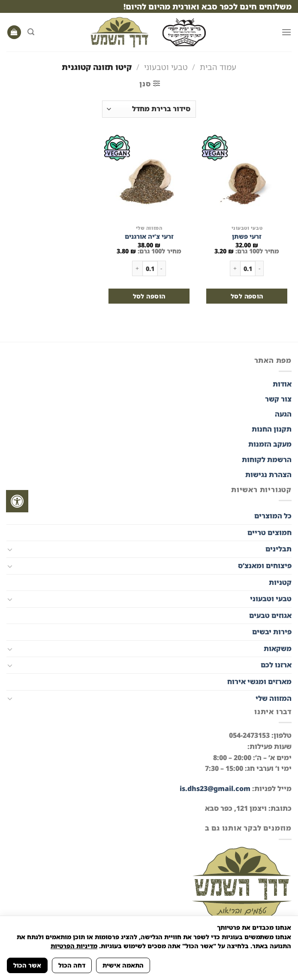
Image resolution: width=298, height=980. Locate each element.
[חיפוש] (31, 32)
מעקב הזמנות (270, 444)
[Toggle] (10, 549)
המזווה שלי (274, 698)
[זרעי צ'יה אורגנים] (149, 178)
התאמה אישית (123, 965)
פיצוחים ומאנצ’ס (265, 566)
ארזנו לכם (276, 665)
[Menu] (286, 32)
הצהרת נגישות (268, 475)
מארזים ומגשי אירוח (259, 682)
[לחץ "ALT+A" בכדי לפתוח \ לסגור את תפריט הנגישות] (17, 501)
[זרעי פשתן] (247, 178)
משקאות (278, 648)
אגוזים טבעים (270, 615)
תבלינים (278, 549)
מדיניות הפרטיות (74, 946)
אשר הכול (27, 965)
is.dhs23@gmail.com (215, 788)
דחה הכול (72, 965)
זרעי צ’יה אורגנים (149, 237)
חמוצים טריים (269, 533)
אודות (282, 384)
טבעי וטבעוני (166, 67)
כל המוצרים (273, 516)
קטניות (280, 582)
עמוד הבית (218, 67)
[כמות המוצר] (248, 268)
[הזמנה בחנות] (149, 109)
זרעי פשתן (247, 237)
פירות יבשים (272, 632)
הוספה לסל (247, 296)
